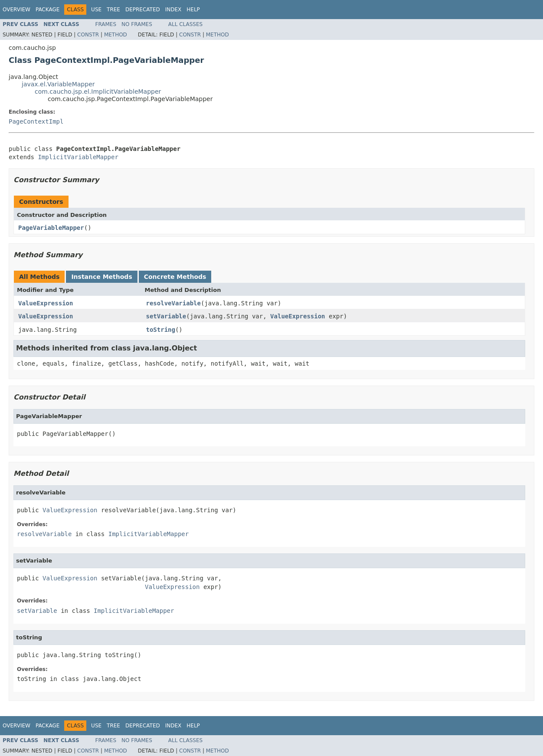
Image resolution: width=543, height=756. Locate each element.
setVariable (166, 316)
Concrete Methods (175, 277)
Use (96, 10)
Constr (88, 35)
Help (193, 10)
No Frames (137, 24)
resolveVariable (173, 303)
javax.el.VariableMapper (58, 84)
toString (161, 330)
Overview (16, 10)
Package (47, 10)
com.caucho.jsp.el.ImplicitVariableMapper (98, 92)
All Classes (185, 24)
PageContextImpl (36, 121)
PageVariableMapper (51, 228)
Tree (113, 10)
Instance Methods (101, 277)
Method (116, 35)
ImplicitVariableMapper (78, 157)
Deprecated (143, 10)
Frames (106, 24)
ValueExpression (46, 303)
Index (173, 10)
